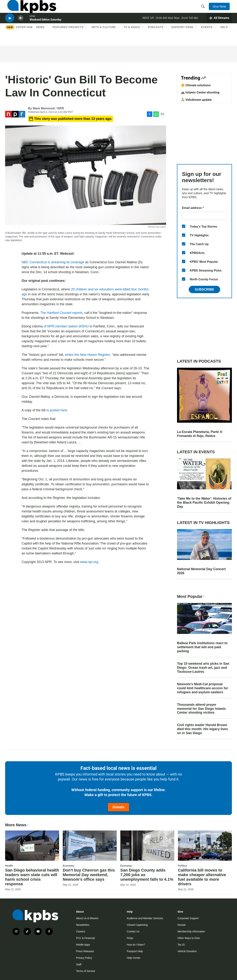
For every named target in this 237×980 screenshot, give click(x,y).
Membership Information (191, 931)
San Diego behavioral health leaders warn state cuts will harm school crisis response (32, 877)
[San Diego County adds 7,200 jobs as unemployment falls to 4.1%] (147, 846)
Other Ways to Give (189, 938)
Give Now (221, 10)
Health (9, 866)
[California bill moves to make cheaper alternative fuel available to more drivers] (205, 846)
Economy (68, 866)
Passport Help (135, 951)
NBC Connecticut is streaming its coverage (53, 262)
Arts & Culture (104, 38)
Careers (81, 931)
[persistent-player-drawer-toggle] (219, 27)
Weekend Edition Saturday (46, 28)
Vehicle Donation (187, 951)
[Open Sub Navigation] (47, 38)
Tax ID (181, 945)
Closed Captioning (137, 925)
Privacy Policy (84, 958)
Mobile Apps (83, 945)
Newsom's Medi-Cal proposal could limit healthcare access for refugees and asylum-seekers (203, 688)
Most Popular (191, 596)
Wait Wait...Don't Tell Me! (183, 26)
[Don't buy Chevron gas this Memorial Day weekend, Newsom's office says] (90, 846)
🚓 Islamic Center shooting (200, 92)
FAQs (130, 938)
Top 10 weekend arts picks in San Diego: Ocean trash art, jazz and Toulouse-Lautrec (203, 668)
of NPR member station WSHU (66, 326)
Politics (183, 866)
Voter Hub (24, 38)
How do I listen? (136, 945)
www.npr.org (89, 562)
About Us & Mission (87, 918)
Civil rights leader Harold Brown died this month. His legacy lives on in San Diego (202, 729)
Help (224, 38)
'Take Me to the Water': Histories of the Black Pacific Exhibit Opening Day (204, 503)
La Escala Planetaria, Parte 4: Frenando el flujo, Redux (200, 434)
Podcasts (156, 38)
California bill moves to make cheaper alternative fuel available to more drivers (202, 877)
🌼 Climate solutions (196, 85)
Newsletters (83, 925)
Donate (118, 807)
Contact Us (133, 931)
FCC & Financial (85, 938)
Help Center (134, 958)
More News (17, 825)
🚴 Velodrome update (196, 100)
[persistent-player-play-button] (10, 27)
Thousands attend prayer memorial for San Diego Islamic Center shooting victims (202, 709)
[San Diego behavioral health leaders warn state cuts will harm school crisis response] (32, 846)
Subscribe (204, 289)
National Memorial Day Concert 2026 (201, 571)
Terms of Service (86, 971)
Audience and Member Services (145, 918)
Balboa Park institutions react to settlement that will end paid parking (202, 647)
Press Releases (85, 951)
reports (61, 313)
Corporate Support (188, 918)
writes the (88, 355)
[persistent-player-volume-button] (21, 27)
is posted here (57, 410)
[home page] (30, 10)
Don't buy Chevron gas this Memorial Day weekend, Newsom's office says (89, 875)
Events (207, 38)
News (40, 38)
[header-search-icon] (204, 10)
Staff (79, 964)
